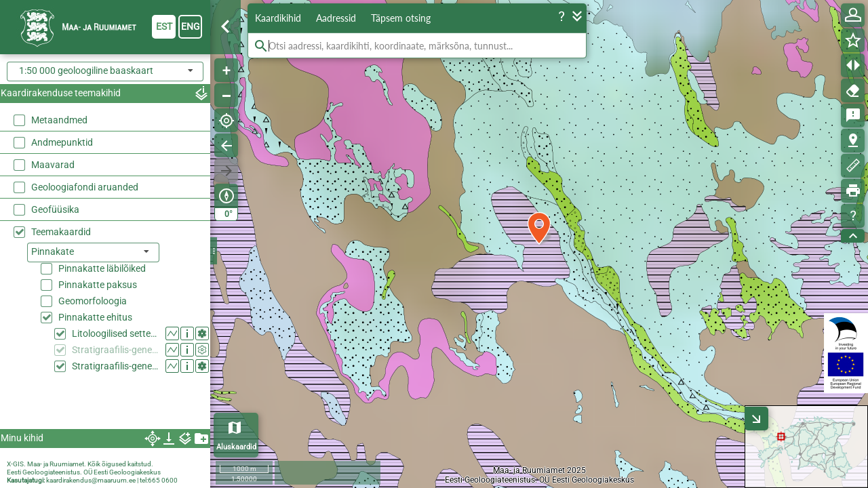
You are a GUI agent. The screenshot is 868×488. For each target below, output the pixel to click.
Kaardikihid (278, 18)
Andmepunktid (62, 142)
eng (191, 26)
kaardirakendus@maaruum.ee (91, 480)
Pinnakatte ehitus (95, 317)
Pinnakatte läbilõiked (102, 268)
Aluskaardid (236, 447)
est (164, 26)
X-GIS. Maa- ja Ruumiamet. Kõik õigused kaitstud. (80, 464)
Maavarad (53, 165)
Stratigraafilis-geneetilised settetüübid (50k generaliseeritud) (116, 350)
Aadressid (336, 18)
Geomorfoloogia (93, 301)
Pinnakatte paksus (98, 285)
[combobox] (105, 72)
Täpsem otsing (401, 18)
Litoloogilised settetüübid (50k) (116, 333)
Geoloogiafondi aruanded (85, 187)
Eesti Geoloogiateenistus (43, 472)
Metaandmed (59, 120)
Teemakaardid (61, 232)
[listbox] (93, 252)
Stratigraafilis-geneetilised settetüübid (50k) (116, 366)
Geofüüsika (55, 209)
